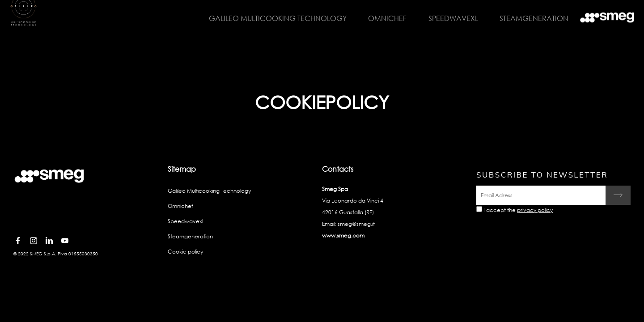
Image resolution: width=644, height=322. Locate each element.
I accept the (518, 210)
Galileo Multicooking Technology (273, 18)
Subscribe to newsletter (542, 175)
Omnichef (382, 18)
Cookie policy (185, 252)
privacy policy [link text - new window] (535, 210)
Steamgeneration (528, 18)
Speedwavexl (447, 18)
